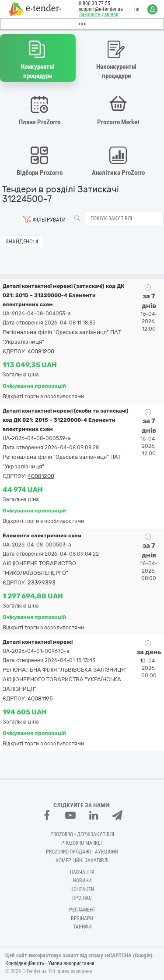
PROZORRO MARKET (82, 843)
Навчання (82, 872)
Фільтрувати (49, 220)
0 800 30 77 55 (94, 3)
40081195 (40, 698)
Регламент (82, 910)
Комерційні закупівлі (82, 860)
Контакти (82, 889)
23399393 (42, 582)
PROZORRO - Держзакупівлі (82, 834)
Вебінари (82, 919)
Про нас (82, 898)
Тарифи (82, 927)
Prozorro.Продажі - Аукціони (82, 852)
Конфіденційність (25, 963)
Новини (82, 881)
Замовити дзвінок (99, 14)
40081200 (41, 351)
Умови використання (71, 963)
